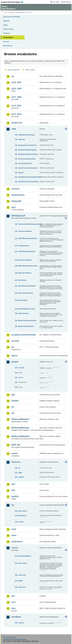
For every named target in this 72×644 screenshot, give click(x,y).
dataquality (16, 201)
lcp (13, 505)
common (15, 189)
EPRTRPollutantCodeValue (28, 238)
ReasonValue (23, 300)
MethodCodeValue (25, 273)
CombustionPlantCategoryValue (29, 224)
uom (13, 602)
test (13, 596)
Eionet (12, 12)
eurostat (15, 341)
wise (13, 608)
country (21, 623)
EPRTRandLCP (18, 216)
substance (22, 587)
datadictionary (18, 195)
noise (14, 535)
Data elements (8, 29)
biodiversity (17, 123)
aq (13, 76)
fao (13, 347)
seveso (15, 548)
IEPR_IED (16, 445)
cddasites (22, 139)
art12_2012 (16, 82)
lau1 (13, 484)
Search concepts (30, 70)
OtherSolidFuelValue (25, 293)
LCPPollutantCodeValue (27, 251)
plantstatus (22, 515)
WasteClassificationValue (27, 320)
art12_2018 (16, 89)
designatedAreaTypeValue (27, 145)
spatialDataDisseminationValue (29, 177)
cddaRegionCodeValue (26, 135)
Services (6, 42)
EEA (13, 2)
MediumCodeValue (25, 260)
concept (21, 368)
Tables (5, 25)
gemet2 (15, 362)
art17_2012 (16, 106)
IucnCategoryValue (25, 163)
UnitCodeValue (23, 313)
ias (13, 407)
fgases (14, 356)
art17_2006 (16, 97)
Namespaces (8, 46)
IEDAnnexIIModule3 (20, 428)
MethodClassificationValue (28, 266)
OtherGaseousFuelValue (27, 286)
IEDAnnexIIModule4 (20, 436)
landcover (16, 462)
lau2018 (15, 496)
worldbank (16, 617)
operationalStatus (24, 556)
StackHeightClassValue (27, 309)
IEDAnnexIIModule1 (20, 419)
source (21, 377)
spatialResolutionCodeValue (28, 182)
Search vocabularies (14, 70)
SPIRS (20, 581)
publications (17, 542)
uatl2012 (21, 477)
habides (15, 401)
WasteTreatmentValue (26, 326)
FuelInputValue (23, 246)
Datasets (6, 21)
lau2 (13, 490)
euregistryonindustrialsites (24, 335)
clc (19, 468)
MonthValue (22, 280)
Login (54, 2)
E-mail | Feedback (10, 637)
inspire (15, 453)
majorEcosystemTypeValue (28, 168)
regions (21, 173)
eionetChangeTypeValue (27, 159)
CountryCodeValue (25, 231)
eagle (20, 472)
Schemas (6, 33)
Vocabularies (8, 37)
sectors (21, 522)
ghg (13, 395)
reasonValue (22, 563)
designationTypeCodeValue (28, 154)
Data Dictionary (20, 12)
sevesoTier (22, 575)
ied (13, 413)
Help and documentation (12, 17)
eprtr (14, 207)
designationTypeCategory (27, 150)
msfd (14, 529)
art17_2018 (16, 114)
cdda (14, 129)
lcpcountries (23, 511)
